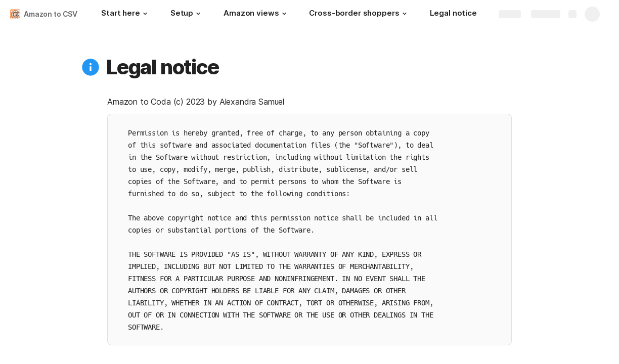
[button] (145, 14)
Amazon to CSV (51, 14)
